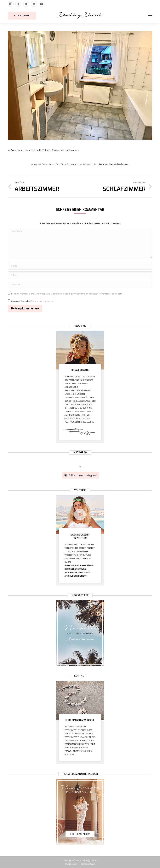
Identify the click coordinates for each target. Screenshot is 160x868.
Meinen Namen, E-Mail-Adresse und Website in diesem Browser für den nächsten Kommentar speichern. (67, 294)
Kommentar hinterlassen (114, 164)
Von (66, 164)
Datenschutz (88, 864)
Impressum (71, 864)
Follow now (80, 834)
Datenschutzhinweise (42, 301)
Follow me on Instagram (81, 475)
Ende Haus (48, 164)
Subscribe (22, 16)
